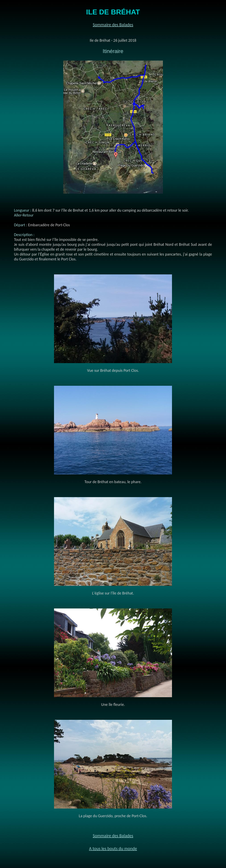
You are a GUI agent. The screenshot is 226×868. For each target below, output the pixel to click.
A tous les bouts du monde (113, 848)
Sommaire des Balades (113, 25)
